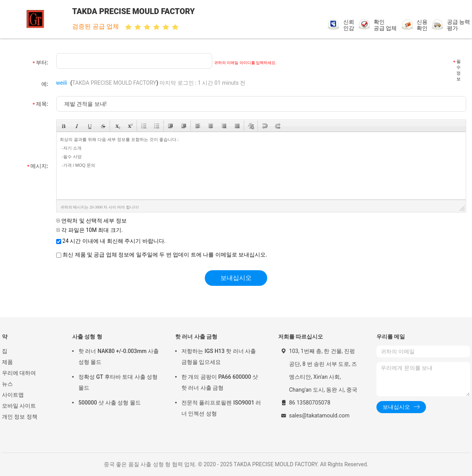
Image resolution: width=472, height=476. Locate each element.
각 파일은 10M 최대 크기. (90, 230)
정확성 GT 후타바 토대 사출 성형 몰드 (118, 382)
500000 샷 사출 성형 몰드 (110, 403)
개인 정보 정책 (20, 417)
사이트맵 (13, 395)
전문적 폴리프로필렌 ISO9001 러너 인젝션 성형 (221, 408)
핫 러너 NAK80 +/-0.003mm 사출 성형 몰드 (119, 357)
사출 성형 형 (87, 337)
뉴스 (7, 384)
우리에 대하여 (19, 373)
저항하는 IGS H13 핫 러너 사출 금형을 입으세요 (219, 357)
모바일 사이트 (19, 406)
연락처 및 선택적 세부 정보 (91, 221)
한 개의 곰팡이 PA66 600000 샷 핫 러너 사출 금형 (220, 382)
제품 (7, 362)
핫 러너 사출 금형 (196, 337)
